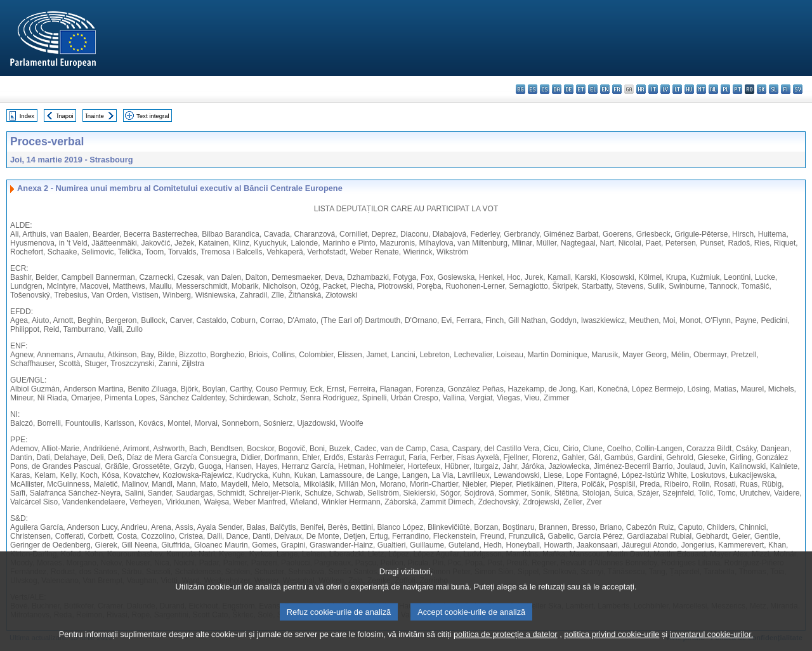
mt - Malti (701, 89)
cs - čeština (545, 89)
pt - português (737, 89)
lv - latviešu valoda (665, 89)
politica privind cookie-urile (612, 642)
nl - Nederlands (713, 89)
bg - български (521, 89)
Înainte (95, 116)
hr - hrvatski (641, 89)
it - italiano (653, 89)
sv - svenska (798, 89)
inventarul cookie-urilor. (712, 642)
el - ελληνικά (593, 89)
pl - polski (725, 89)
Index (27, 116)
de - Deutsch (569, 89)
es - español (533, 89)
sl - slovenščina (774, 89)
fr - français (617, 89)
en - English (605, 89)
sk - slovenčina (762, 89)
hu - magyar (689, 89)
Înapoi (65, 116)
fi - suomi (786, 89)
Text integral (153, 116)
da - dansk (557, 89)
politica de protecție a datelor (506, 642)
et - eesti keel (581, 89)
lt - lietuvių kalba (677, 89)
